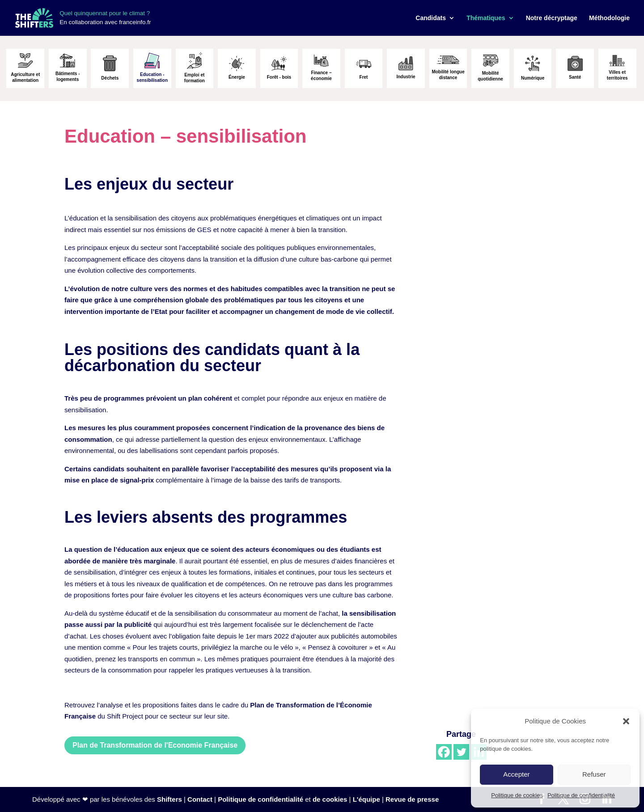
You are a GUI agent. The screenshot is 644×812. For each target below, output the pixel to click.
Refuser (594, 774)
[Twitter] (461, 752)
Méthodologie (609, 18)
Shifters (169, 799)
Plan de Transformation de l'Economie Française (155, 745)
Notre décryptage (552, 18)
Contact (200, 799)
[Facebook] (444, 752)
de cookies (330, 799)
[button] (626, 721)
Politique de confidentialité (581, 795)
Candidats (431, 18)
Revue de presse (412, 799)
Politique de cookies (517, 795)
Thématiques (486, 18)
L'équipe (366, 799)
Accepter (516, 774)
